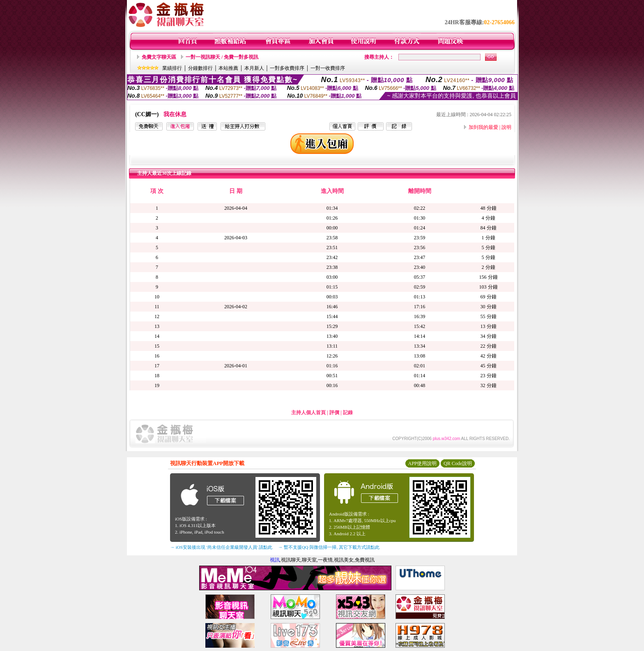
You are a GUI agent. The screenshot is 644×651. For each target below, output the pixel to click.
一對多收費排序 (287, 68)
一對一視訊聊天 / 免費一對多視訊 (222, 57)
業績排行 (172, 68)
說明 (506, 127)
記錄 (348, 413)
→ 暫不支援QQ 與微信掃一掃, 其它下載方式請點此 (329, 547)
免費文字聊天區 (159, 57)
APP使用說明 (422, 463)
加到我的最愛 (483, 127)
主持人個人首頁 (308, 413)
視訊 (275, 560)
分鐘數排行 (200, 68)
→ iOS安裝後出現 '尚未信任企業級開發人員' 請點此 (221, 547)
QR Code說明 (458, 463)
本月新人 (254, 68)
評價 (334, 413)
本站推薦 (228, 68)
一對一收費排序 (328, 68)
